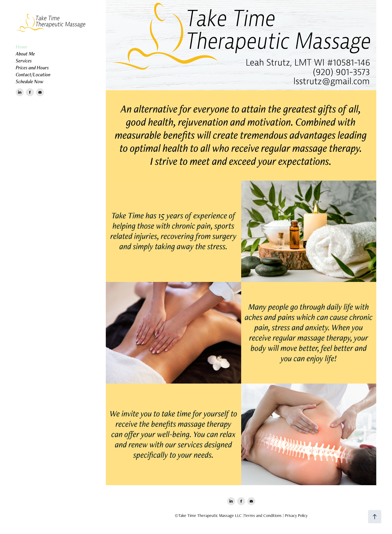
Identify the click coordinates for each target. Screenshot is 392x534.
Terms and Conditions (263, 515)
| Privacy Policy (295, 515)
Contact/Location (33, 74)
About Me (25, 54)
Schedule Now (30, 81)
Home (22, 47)
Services (24, 61)
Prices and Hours (32, 67)
